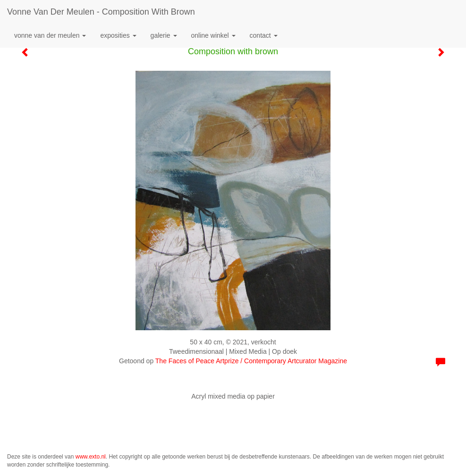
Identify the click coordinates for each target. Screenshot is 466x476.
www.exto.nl (91, 457)
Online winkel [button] (213, 35)
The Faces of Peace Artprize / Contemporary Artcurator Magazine (251, 361)
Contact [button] (264, 35)
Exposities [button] (118, 35)
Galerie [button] (164, 35)
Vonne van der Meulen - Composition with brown (101, 12)
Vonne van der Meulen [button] (50, 35)
